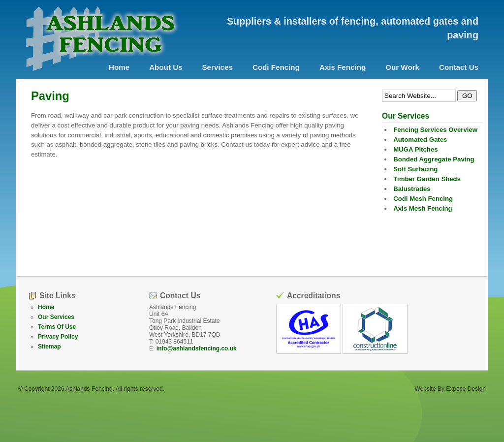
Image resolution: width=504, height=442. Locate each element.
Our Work (402, 67)
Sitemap (49, 347)
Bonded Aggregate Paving (434, 159)
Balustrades (412, 189)
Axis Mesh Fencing (423, 208)
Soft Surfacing (415, 169)
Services (218, 67)
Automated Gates (420, 140)
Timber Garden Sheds (427, 179)
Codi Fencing (276, 67)
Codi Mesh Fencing (423, 199)
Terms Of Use (57, 327)
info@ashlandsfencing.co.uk (197, 348)
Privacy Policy (58, 337)
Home (119, 67)
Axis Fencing (343, 67)
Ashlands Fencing (89, 389)
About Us (166, 67)
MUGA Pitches (415, 149)
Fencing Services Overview (435, 130)
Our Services (56, 317)
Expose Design (466, 389)
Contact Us (459, 67)
